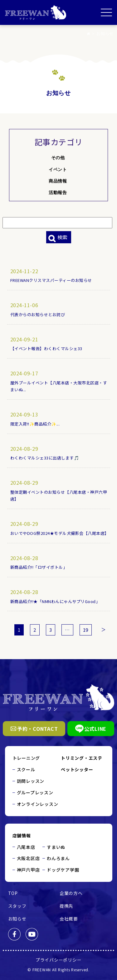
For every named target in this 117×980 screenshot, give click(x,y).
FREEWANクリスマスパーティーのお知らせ (51, 280)
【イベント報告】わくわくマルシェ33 (46, 348)
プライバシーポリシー (59, 960)
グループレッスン (35, 792)
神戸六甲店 (28, 870)
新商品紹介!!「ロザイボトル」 (39, 567)
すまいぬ (56, 847)
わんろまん (58, 858)
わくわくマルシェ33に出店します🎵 (45, 458)
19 (86, 630)
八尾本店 (26, 847)
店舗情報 (22, 835)
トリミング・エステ (82, 758)
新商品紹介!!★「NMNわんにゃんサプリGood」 (55, 601)
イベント (58, 169)
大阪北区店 (28, 858)
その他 (58, 158)
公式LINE (91, 729)
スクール (26, 769)
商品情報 (58, 181)
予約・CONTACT (34, 729)
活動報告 (58, 193)
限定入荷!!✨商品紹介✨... (35, 424)
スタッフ (17, 906)
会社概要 (69, 919)
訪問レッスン (31, 781)
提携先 (66, 906)
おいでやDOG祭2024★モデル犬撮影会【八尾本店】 (60, 533)
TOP (13, 893)
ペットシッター (77, 769)
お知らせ (17, 919)
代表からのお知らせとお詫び (38, 314)
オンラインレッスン (38, 804)
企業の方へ (71, 893)
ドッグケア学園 (63, 870)
